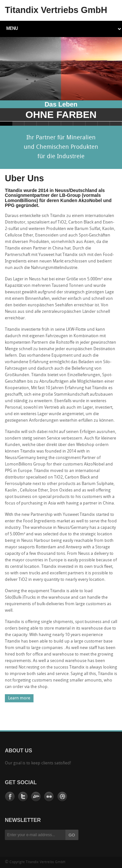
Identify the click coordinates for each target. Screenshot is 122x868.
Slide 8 (92, 124)
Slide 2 (19, 124)
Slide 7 (79, 124)
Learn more (19, 698)
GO (72, 835)
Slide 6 (67, 124)
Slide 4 (43, 124)
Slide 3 (31, 124)
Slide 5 (55, 124)
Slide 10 (116, 124)
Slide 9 (104, 124)
